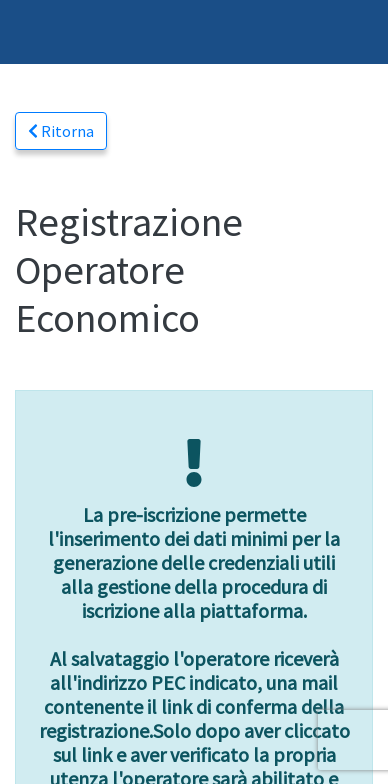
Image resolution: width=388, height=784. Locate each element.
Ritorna (61, 131)
